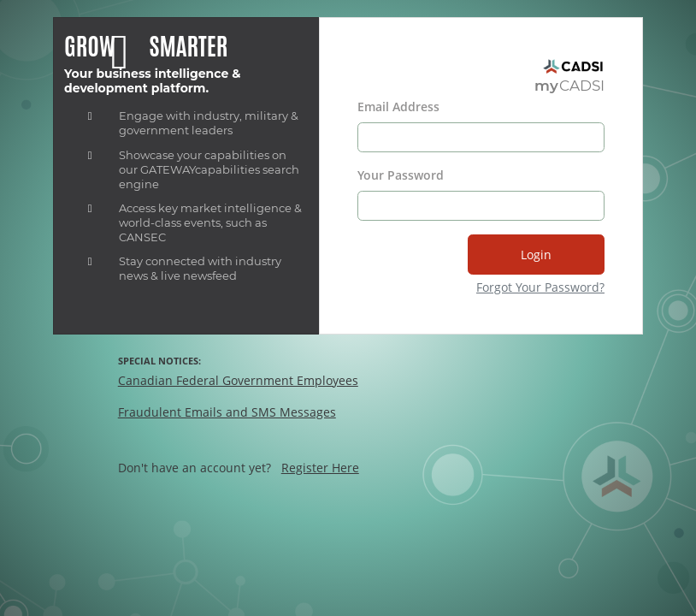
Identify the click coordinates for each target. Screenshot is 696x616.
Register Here (320, 468)
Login (536, 255)
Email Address (398, 107)
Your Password (401, 175)
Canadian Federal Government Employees (238, 380)
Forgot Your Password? (540, 287)
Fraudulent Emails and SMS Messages (227, 412)
